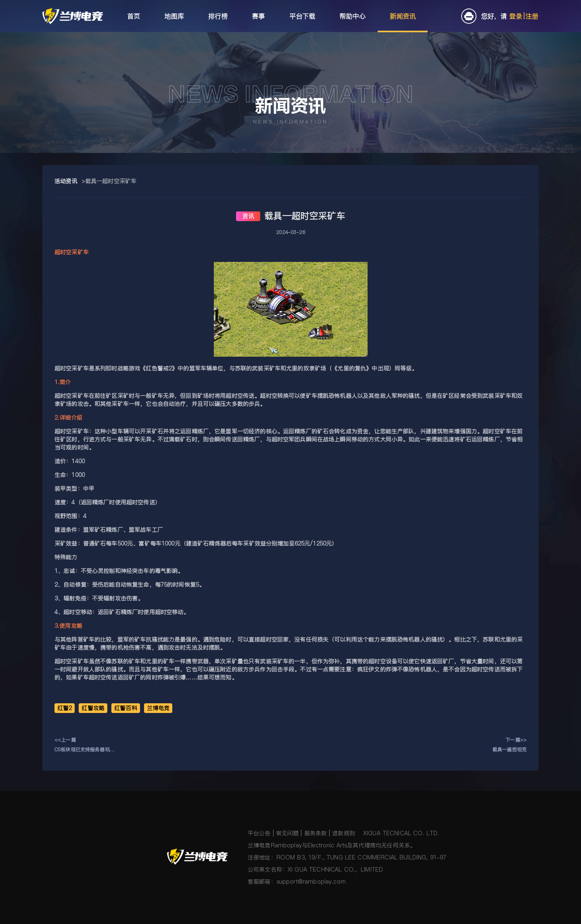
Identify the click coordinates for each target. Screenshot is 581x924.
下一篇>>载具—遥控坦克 (509, 745)
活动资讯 (66, 181)
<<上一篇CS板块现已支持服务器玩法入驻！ (85, 745)
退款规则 (344, 833)
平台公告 (259, 833)
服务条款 (316, 833)
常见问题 (287, 833)
